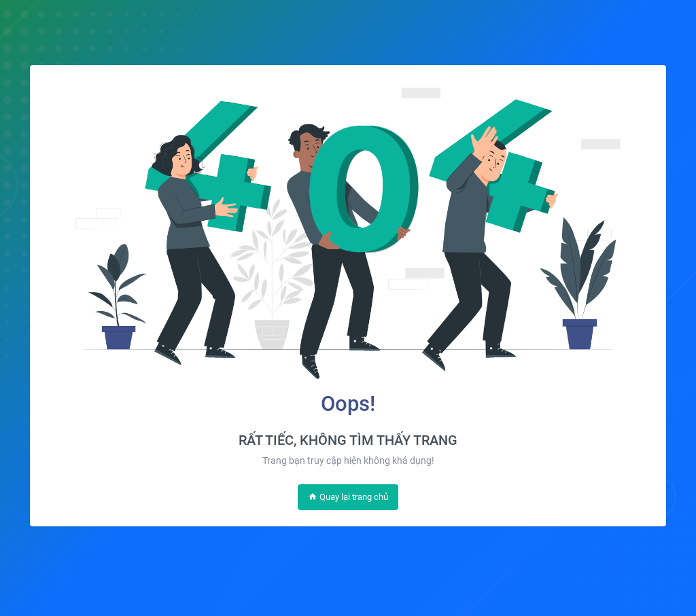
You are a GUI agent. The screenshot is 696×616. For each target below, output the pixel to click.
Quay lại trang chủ (348, 497)
